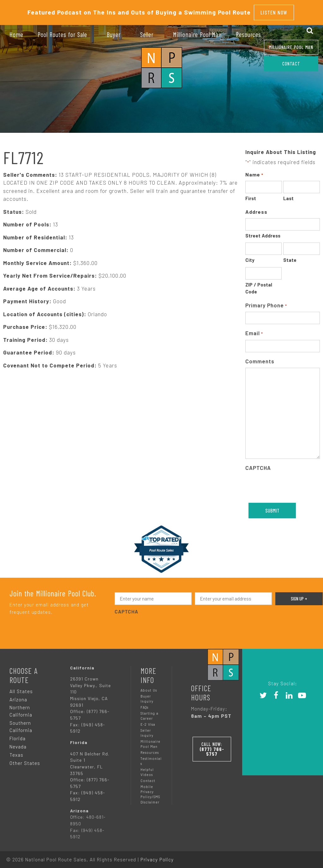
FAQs (144, 704)
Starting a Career (150, 713)
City (250, 257)
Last (288, 195)
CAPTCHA (258, 465)
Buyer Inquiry (147, 696)
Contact (148, 778)
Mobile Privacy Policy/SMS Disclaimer (150, 791)
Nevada (18, 743)
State (290, 257)
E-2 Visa (148, 721)
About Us (149, 687)
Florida (18, 735)
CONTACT (291, 64)
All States (21, 688)
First (251, 195)
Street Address (263, 232)
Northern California (21, 708)
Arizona (18, 696)
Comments (260, 358)
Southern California (21, 724)
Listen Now (274, 11)
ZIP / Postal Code (259, 285)
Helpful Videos (147, 769)
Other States (25, 760)
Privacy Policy (157, 856)
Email (254, 331)
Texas (16, 752)
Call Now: (216, 745)
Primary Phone (266, 302)
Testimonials (151, 758)
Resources (150, 749)
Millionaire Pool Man (291, 47)
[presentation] (163, 625)
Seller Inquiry (147, 730)
